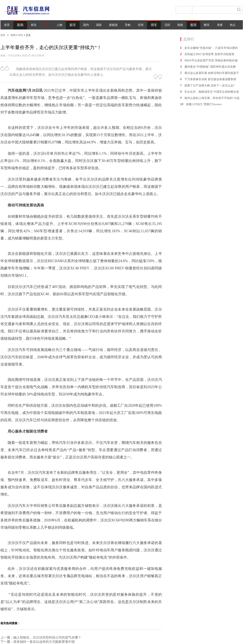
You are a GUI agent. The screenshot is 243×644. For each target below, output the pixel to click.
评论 (46, 25)
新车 (73, 25)
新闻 (20, 25)
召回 (167, 25)
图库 (194, 25)
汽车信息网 (14, 56)
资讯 (34, 25)
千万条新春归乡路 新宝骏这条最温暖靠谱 (210, 79)
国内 (86, 25)
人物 (59, 25)
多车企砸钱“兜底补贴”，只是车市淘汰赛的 (211, 48)
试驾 (141, 25)
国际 (99, 25)
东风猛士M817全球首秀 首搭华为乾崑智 (209, 54)
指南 (180, 25)
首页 (7, 25)
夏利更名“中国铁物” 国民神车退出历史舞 (210, 67)
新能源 (113, 25)
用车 (154, 25)
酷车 (207, 25)
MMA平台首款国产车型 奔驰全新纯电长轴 (211, 60)
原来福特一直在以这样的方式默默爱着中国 (44, 642)
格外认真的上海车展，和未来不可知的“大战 (212, 98)
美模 (220, 25)
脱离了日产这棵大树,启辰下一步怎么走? (209, 86)
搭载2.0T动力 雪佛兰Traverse (204, 104)
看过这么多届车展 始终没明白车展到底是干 (212, 73)
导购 (128, 25)
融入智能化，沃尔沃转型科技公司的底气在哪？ (47, 637)
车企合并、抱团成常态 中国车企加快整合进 (212, 92)
